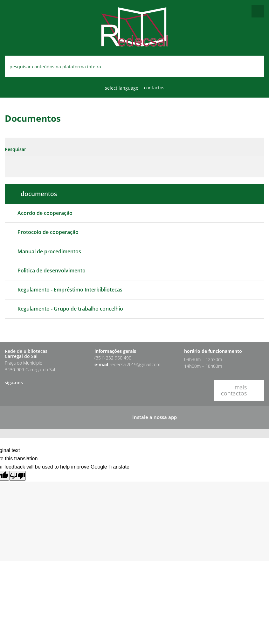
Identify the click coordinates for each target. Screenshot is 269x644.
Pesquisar (15, 149)
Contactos (154, 88)
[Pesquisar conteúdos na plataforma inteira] (252, 67)
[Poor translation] (17, 476)
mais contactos (234, 390)
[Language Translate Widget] (123, 88)
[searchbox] (134, 66)
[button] (10, 392)
